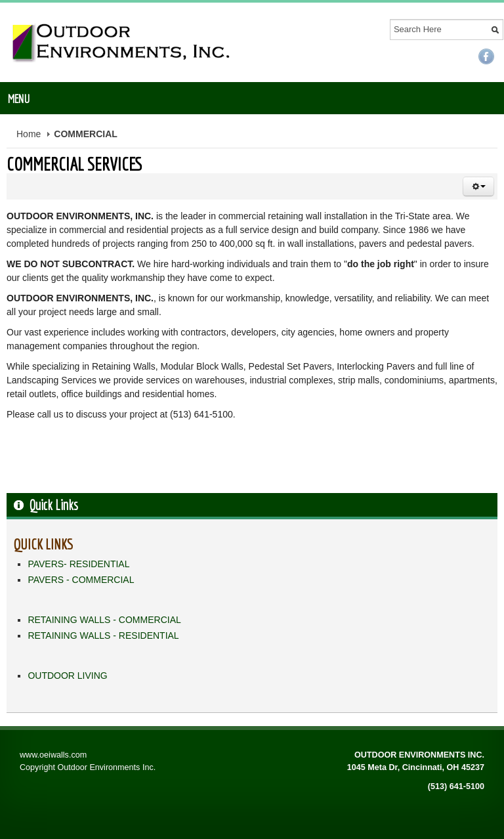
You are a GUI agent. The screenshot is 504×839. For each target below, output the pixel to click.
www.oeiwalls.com (53, 755)
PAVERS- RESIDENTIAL (78, 564)
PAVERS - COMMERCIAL (81, 580)
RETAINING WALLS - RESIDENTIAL (103, 635)
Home (29, 134)
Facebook (486, 56)
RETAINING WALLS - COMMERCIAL (104, 620)
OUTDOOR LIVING (67, 676)
